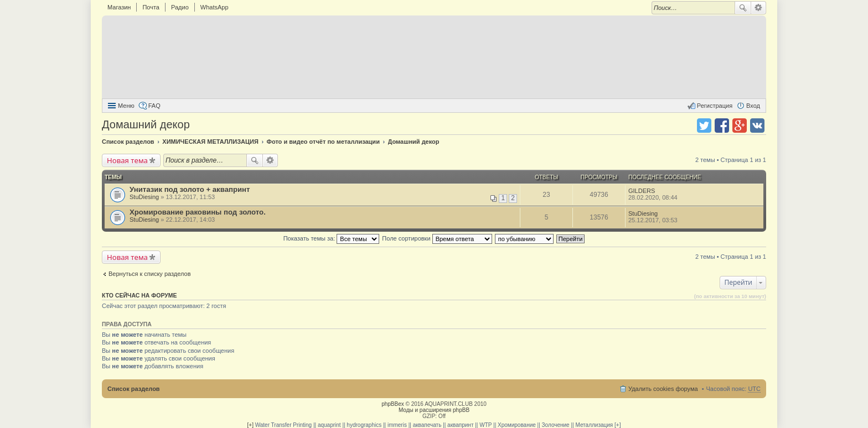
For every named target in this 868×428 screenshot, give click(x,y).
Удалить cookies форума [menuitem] (663, 389)
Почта (151, 7)
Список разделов (134, 389)
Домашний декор (146, 124)
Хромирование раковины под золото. (198, 212)
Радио (180, 7)
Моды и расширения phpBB (434, 410)
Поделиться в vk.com (757, 126)
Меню (126, 106)
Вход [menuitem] (753, 106)
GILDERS (642, 191)
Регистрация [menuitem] (715, 106)
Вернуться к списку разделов (149, 274)
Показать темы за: (332, 238)
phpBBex (393, 404)
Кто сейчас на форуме (139, 295)
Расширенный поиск (759, 8)
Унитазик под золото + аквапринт (190, 189)
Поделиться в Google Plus (740, 126)
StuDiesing (144, 197)
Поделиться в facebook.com (722, 126)
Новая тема (127, 160)
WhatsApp (215, 7)
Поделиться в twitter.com (704, 126)
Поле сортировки (437, 238)
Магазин (119, 7)
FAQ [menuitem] (154, 106)
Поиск (743, 8)
